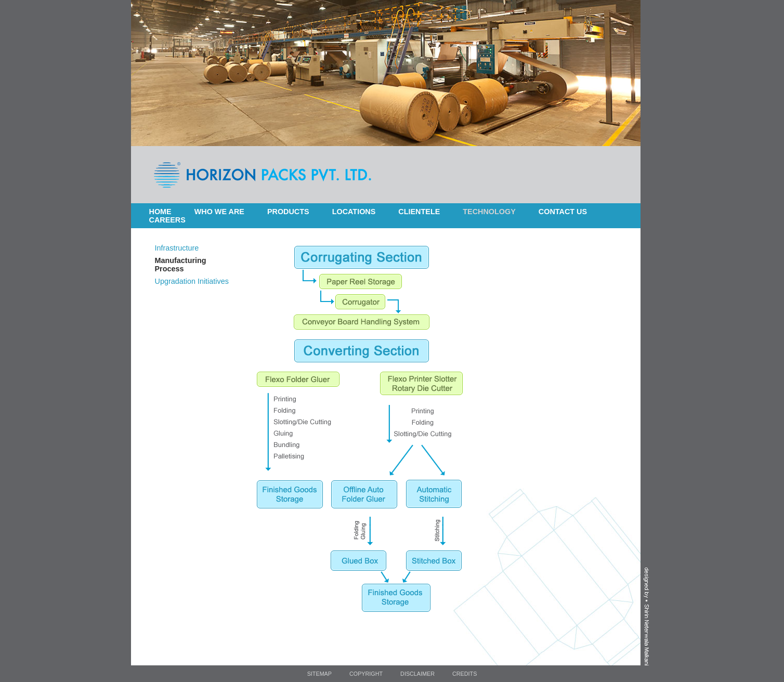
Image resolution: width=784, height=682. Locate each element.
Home (160, 212)
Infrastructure (177, 248)
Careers (167, 220)
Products (288, 212)
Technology (489, 212)
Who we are (219, 212)
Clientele (419, 212)
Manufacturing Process (181, 265)
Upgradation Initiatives (192, 281)
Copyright (366, 674)
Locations (354, 212)
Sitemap (319, 674)
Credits (465, 674)
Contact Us (563, 212)
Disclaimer (417, 674)
